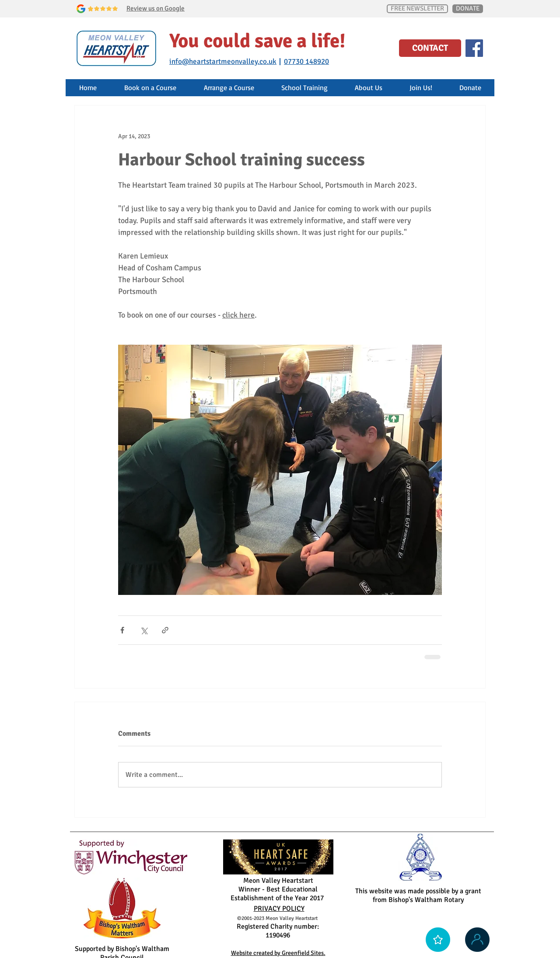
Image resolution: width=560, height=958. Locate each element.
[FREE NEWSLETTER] (417, 9)
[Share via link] (165, 630)
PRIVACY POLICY (279, 909)
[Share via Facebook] (122, 630)
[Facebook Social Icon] (474, 48)
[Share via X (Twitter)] (144, 630)
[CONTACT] (430, 48)
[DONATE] (468, 9)
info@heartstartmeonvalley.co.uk (223, 61)
